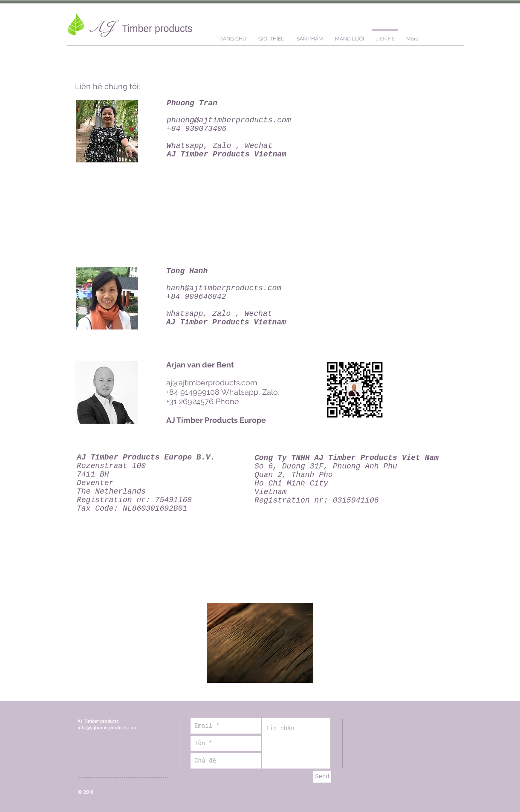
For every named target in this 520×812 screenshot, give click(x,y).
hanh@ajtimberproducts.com (224, 288)
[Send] (322, 777)
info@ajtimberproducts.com (108, 727)
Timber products (157, 29)
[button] (310, 35)
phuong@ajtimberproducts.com (229, 120)
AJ (105, 27)
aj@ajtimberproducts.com (212, 383)
